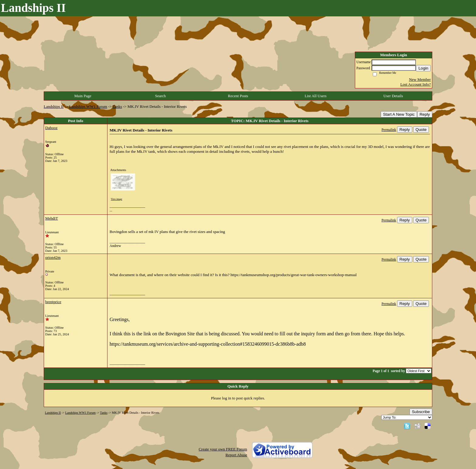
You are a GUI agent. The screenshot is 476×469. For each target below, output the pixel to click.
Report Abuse (236, 455)
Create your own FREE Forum (223, 449)
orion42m (53, 257)
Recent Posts (238, 96)
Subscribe (421, 412)
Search (160, 96)
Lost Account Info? (416, 84)
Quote (421, 130)
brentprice (53, 302)
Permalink (389, 130)
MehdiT (52, 218)
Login (423, 68)
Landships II (54, 106)
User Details (393, 96)
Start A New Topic (399, 114)
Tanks (117, 106)
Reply (425, 114)
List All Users (315, 96)
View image (116, 199)
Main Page (83, 96)
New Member (420, 79)
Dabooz (51, 128)
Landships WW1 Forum (88, 106)
